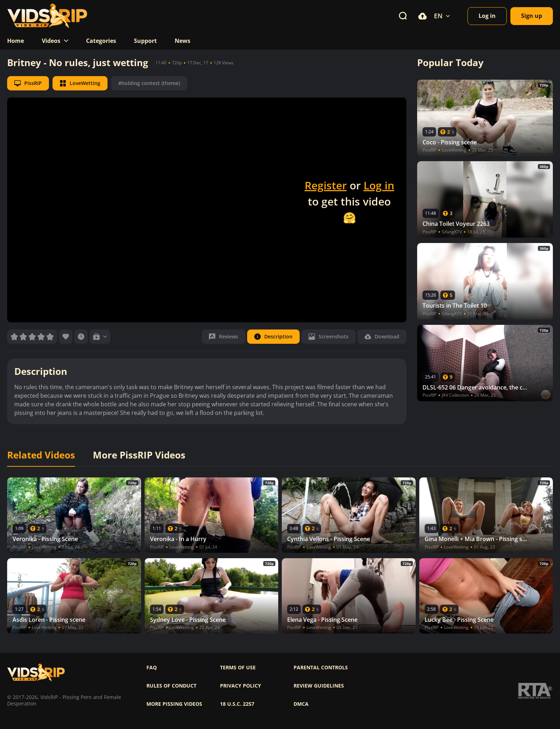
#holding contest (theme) (149, 83)
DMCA (301, 704)
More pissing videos (174, 704)
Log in (379, 185)
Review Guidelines (319, 686)
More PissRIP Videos (139, 455)
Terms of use (238, 668)
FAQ (152, 668)
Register (326, 185)
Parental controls (321, 668)
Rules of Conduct (171, 686)
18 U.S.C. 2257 (237, 704)
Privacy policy (241, 686)
